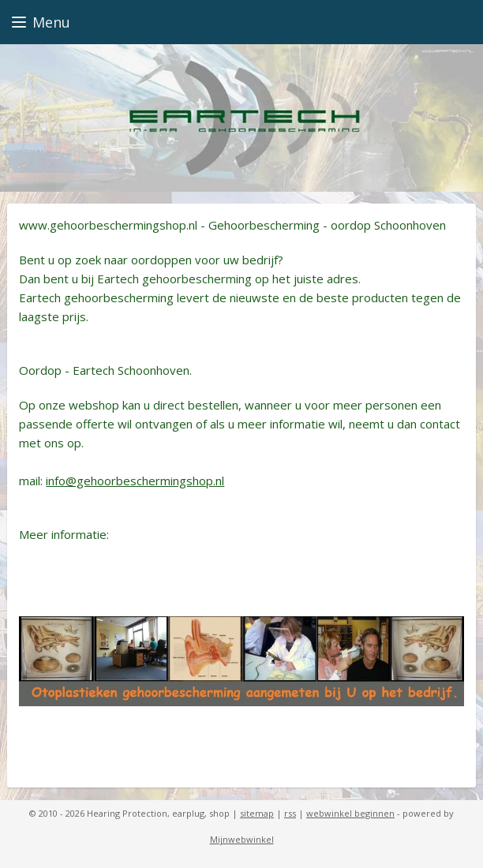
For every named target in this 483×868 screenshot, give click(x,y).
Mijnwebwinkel (242, 839)
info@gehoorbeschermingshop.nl (135, 481)
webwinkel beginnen (350, 813)
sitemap (257, 813)
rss (290, 813)
